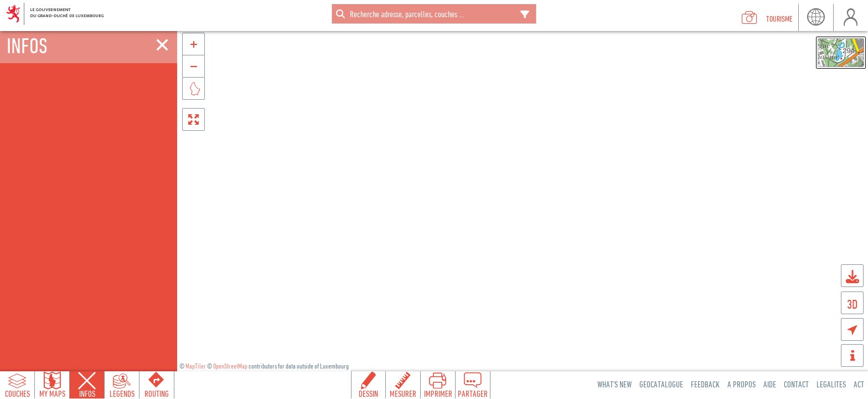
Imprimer (438, 393)
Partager (473, 393)
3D (852, 304)
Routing (157, 393)
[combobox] (434, 14)
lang (816, 17)
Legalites (831, 384)
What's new (614, 384)
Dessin (368, 393)
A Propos (742, 384)
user (851, 17)
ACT (859, 384)
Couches (17, 393)
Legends (122, 393)
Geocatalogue (661, 384)
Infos (87, 393)
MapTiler (196, 366)
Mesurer (403, 393)
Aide (770, 384)
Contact (796, 384)
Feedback (705, 384)
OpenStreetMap (230, 366)
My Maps (52, 393)
